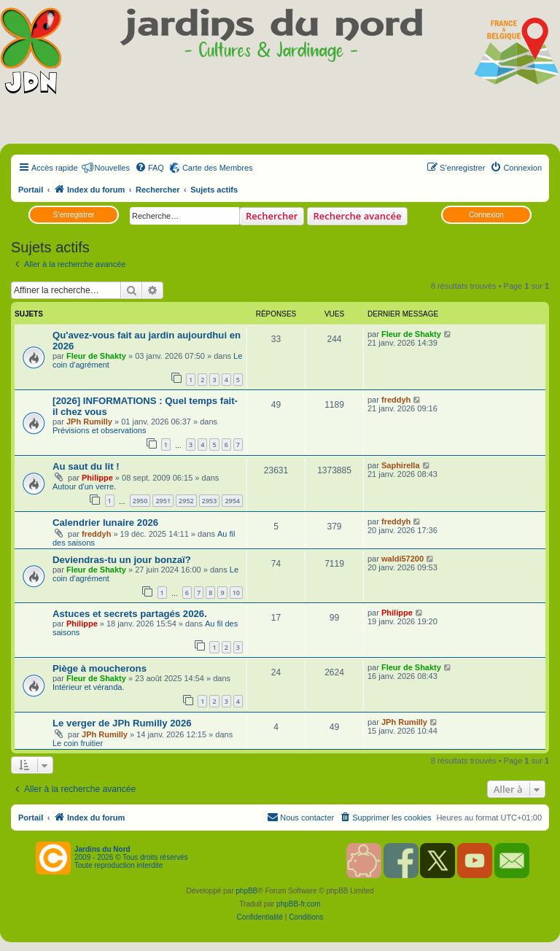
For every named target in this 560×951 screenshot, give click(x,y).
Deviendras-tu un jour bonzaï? (122, 560)
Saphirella (401, 465)
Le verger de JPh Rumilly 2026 (122, 723)
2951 (163, 501)
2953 (210, 501)
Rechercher (272, 216)
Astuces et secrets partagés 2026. (130, 614)
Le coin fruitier (78, 743)
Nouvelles (112, 168)
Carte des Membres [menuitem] (218, 168)
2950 (140, 501)
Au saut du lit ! (86, 466)
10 (236, 593)
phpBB (246, 891)
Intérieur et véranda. (88, 687)
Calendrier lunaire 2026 (105, 523)
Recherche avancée (358, 216)
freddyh (396, 400)
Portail (31, 190)
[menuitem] (149, 168)
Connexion (486, 215)
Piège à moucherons (100, 668)
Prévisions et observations (99, 430)
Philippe (97, 478)
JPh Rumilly (89, 422)
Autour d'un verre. (84, 486)
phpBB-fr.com (299, 904)
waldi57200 (402, 559)
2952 (186, 501)
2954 (232, 501)
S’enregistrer (74, 215)
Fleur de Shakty (96, 356)
